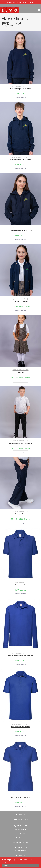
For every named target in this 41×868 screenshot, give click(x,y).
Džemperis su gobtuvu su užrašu (20, 160)
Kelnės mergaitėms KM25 (20, 514)
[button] (39, 10)
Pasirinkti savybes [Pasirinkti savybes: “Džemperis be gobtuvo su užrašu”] (21, 97)
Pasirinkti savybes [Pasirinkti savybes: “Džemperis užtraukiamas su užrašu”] (21, 239)
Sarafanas (20, 372)
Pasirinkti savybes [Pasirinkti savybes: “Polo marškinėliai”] (21, 594)
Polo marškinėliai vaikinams (20, 727)
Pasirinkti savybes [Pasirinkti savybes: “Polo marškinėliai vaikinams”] (21, 735)
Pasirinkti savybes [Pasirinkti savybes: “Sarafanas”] (21, 381)
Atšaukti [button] (5, 865)
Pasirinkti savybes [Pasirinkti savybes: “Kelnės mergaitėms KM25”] (21, 523)
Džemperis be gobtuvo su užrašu (21, 89)
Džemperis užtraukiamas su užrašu (20, 230)
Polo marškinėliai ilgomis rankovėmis (20, 656)
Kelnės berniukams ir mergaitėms (20, 443)
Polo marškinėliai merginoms (20, 797)
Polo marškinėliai (20, 585)
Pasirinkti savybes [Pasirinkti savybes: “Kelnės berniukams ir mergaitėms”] (21, 452)
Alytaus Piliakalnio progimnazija (15, 26)
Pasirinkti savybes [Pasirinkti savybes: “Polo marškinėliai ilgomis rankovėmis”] (21, 665)
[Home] (3, 26)
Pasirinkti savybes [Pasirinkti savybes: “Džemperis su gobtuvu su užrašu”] (21, 168)
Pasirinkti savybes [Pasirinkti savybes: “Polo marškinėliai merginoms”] (21, 806)
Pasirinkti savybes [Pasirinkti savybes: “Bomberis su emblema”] (21, 310)
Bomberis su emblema (20, 301)
